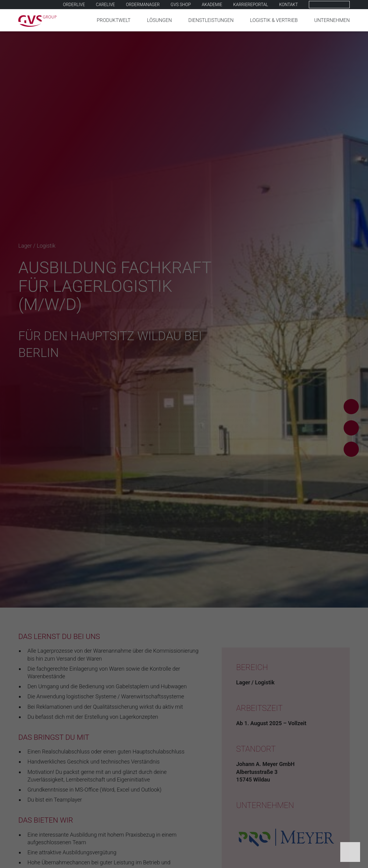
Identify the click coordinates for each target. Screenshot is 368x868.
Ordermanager (143, 5)
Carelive (105, 5)
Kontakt (288, 5)
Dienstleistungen (211, 20)
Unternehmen (332, 20)
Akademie (212, 5)
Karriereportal (251, 5)
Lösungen (159, 20)
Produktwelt (114, 20)
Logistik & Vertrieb (274, 20)
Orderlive (74, 5)
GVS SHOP (181, 5)
